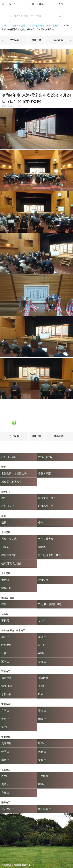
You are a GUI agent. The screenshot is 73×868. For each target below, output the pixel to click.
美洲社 (42, 752)
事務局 (5, 621)
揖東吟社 (43, 678)
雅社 (4, 653)
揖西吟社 (6, 678)
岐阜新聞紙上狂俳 (11, 563)
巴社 (41, 694)
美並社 (5, 784)
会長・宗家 (44, 473)
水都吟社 (6, 694)
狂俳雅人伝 (8, 506)
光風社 (42, 686)
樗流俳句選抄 (9, 555)
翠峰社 (42, 711)
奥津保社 (6, 743)
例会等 (42, 547)
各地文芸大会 (46, 539)
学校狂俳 (6, 588)
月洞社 (5, 711)
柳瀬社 (42, 653)
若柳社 (42, 662)
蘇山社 (42, 645)
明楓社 (42, 784)
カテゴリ (61, 4)
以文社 (5, 776)
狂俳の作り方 (46, 506)
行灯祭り (43, 580)
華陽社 (42, 637)
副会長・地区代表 (11, 482)
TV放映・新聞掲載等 (50, 604)
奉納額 (5, 580)
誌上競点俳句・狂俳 (50, 555)
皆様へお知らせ (37, 26)
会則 (41, 522)
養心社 (42, 760)
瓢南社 (5, 760)
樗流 (4, 604)
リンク (42, 621)
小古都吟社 (8, 809)
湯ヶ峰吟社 (44, 809)
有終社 (5, 793)
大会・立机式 (53, 26)
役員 (4, 522)
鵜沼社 (5, 637)
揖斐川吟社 (8, 686)
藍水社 (5, 662)
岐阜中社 (6, 645)
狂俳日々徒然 (37, 4)
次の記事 (14, 40)
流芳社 (5, 727)
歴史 (4, 498)
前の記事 (59, 40)
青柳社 (5, 719)
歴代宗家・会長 (47, 498)
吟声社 (42, 743)
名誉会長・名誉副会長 (14, 473)
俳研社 (5, 752)
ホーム (12, 4)
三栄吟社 (43, 776)
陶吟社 (42, 719)
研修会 (5, 547)
